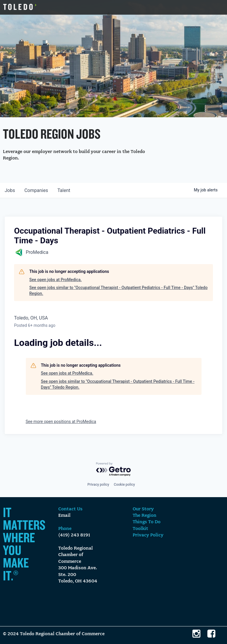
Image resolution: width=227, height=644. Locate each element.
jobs (10, 190)
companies (36, 190)
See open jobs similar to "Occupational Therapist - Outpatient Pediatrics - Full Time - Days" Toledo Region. (118, 290)
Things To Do (147, 522)
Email (64, 516)
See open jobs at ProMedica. (56, 280)
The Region (145, 516)
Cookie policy (124, 485)
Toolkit (140, 529)
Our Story (143, 509)
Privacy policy (98, 485)
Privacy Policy (148, 535)
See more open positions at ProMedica (61, 422)
